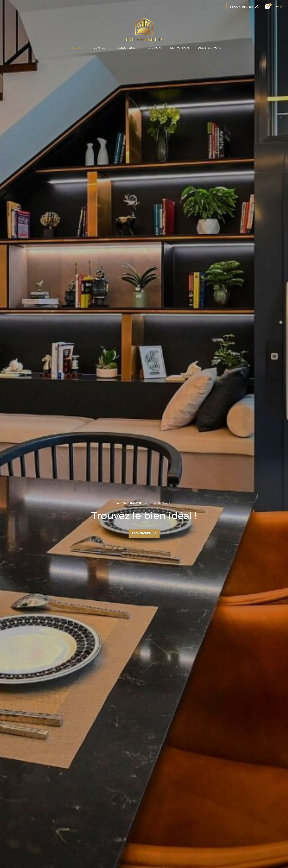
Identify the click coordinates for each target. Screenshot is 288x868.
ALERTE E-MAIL (210, 48)
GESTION (154, 48)
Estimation (180, 48)
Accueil (78, 48)
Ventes (100, 48)
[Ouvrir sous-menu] (109, 48)
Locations (126, 48)
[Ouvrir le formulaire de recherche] (144, 533)
